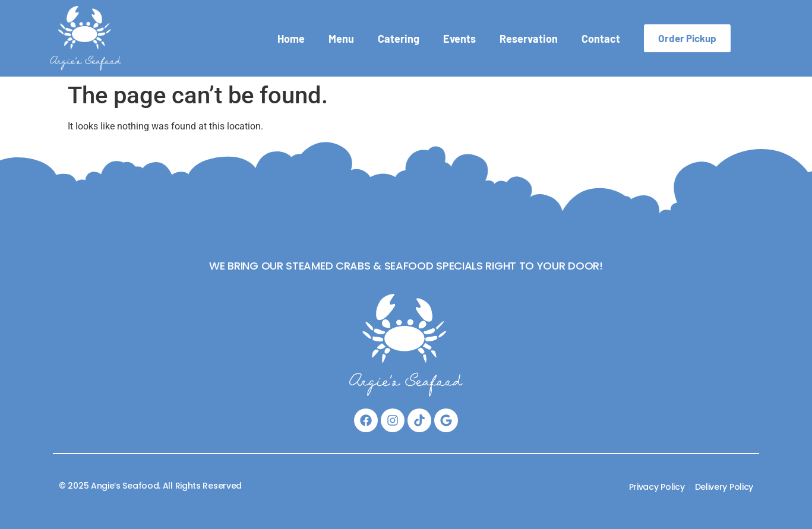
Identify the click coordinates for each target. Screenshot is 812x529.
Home (291, 39)
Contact (601, 39)
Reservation (529, 39)
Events (459, 39)
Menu (341, 39)
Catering (399, 39)
